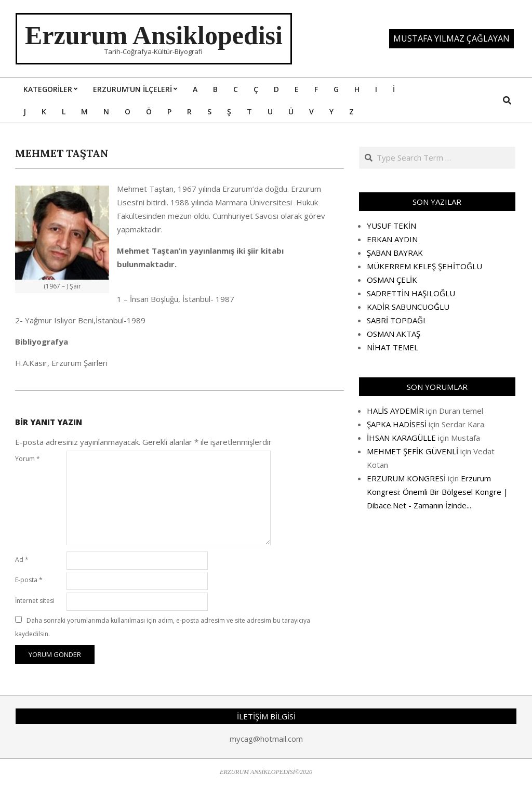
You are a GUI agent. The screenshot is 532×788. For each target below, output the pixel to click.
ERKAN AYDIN (392, 239)
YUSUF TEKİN (391, 226)
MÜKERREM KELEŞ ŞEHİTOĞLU (424, 266)
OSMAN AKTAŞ (394, 334)
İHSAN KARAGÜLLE (401, 438)
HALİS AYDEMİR (395, 411)
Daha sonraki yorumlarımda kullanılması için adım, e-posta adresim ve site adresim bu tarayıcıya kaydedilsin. (163, 627)
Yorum (28, 459)
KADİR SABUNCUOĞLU (408, 307)
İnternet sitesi (35, 601)
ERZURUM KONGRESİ (406, 478)
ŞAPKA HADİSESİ (397, 424)
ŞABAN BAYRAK (395, 253)
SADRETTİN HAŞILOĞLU (411, 293)
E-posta (29, 580)
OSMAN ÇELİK (392, 280)
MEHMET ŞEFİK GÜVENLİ (413, 451)
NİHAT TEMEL (393, 347)
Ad (22, 560)
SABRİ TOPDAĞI (396, 320)
